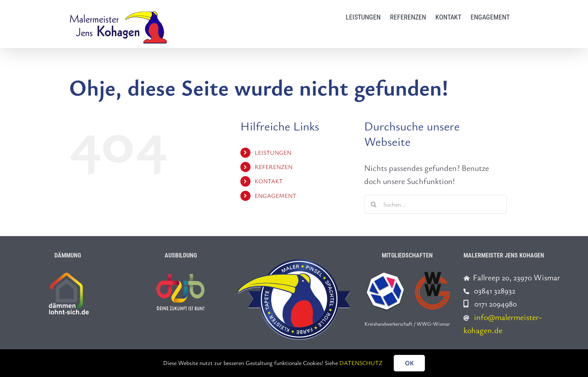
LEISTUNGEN (273, 153)
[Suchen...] (435, 204)
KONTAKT (269, 181)
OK (409, 363)
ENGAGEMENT (275, 196)
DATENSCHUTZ (361, 363)
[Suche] (373, 204)
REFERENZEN (274, 167)
